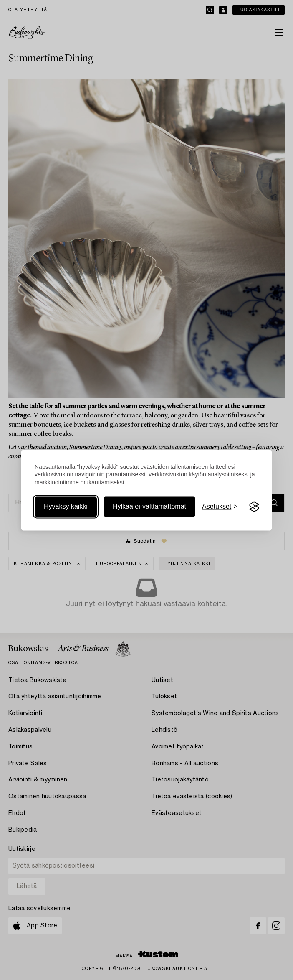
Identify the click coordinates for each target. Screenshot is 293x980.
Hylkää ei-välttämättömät (149, 507)
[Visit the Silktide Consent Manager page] (254, 507)
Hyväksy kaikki (66, 507)
